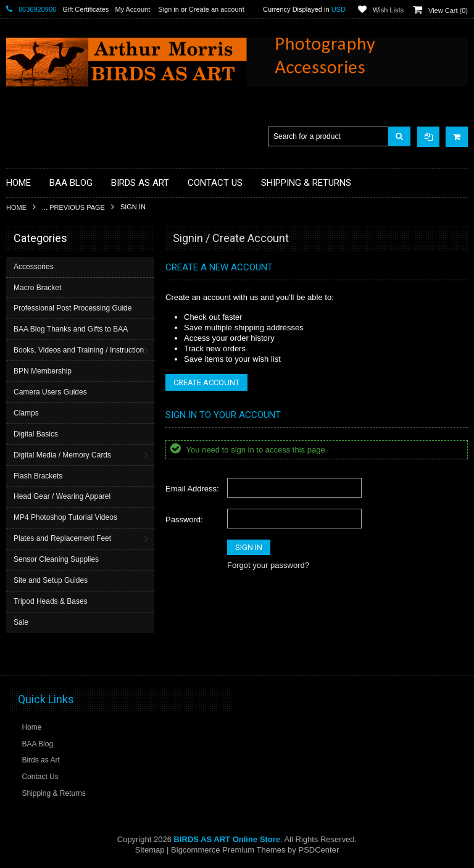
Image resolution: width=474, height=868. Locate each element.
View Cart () (448, 10)
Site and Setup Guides (51, 580)
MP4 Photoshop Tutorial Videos (65, 517)
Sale (21, 622)
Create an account (217, 9)
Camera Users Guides (50, 392)
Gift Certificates (85, 9)
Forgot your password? (268, 565)
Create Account (206, 382)
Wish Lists (388, 10)
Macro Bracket (37, 288)
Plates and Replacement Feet (62, 538)
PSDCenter (318, 850)
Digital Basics (36, 434)
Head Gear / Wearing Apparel (62, 496)
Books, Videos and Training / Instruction (79, 350)
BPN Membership (43, 371)
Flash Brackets (38, 476)
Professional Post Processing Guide (73, 308)
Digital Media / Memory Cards (62, 455)
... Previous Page (73, 207)
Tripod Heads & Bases (51, 601)
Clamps (26, 413)
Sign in (168, 9)
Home (16, 207)
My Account (132, 9)
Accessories (34, 267)
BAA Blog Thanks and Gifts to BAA (71, 329)
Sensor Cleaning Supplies (56, 559)
